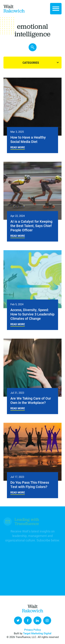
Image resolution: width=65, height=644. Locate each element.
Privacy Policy (32, 630)
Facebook (28, 620)
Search (33, 47)
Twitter (18, 620)
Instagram (47, 620)
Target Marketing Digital (37, 633)
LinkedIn (37, 620)
